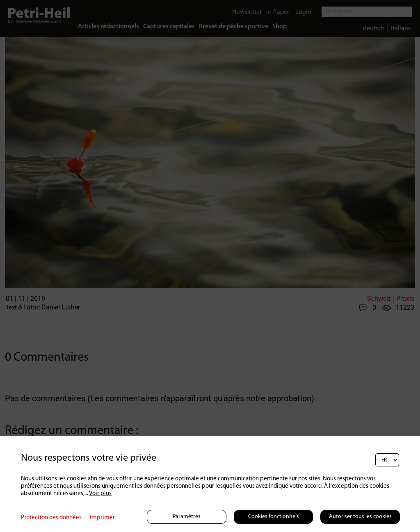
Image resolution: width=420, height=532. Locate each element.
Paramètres (187, 517)
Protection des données (51, 518)
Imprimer (102, 518)
